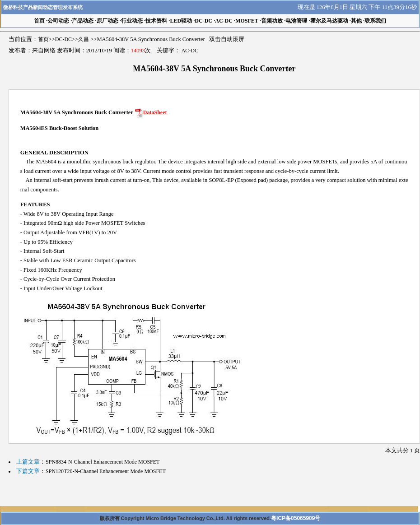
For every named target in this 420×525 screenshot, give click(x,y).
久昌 (84, 39)
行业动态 (132, 21)
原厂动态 (107, 21)
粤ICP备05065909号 (296, 518)
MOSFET (247, 21)
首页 (43, 39)
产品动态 (83, 21)
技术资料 (156, 21)
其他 (356, 21)
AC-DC (224, 21)
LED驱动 (181, 21)
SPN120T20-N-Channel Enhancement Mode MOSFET (106, 471)
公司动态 (58, 21)
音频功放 (272, 21)
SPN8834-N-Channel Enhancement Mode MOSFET (103, 462)
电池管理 (296, 21)
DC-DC (203, 21)
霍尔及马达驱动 (329, 21)
